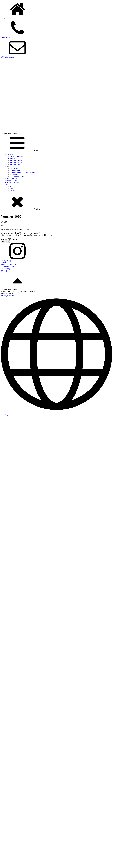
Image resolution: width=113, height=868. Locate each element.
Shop (7, 184)
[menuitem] (8, 415)
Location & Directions (18, 156)
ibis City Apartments (17, 176)
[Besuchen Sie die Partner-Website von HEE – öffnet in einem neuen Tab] (56, 717)
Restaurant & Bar (11, 178)
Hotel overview (6, 19)
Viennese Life (15, 164)
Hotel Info (9, 154)
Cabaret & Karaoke (12, 182)
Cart (11, 188)
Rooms (8, 166)
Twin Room (14, 168)
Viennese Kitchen (16, 162)
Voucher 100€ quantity (9, 239)
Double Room (15, 170)
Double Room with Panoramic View (23, 172)
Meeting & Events (12, 180)
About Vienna (10, 158)
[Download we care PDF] (56, 791)
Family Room (15, 174)
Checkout (13, 190)
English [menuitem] (8, 415)
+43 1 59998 (5, 38)
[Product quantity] (27, 239)
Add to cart (5, 241)
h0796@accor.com (8, 57)
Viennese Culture (16, 160)
